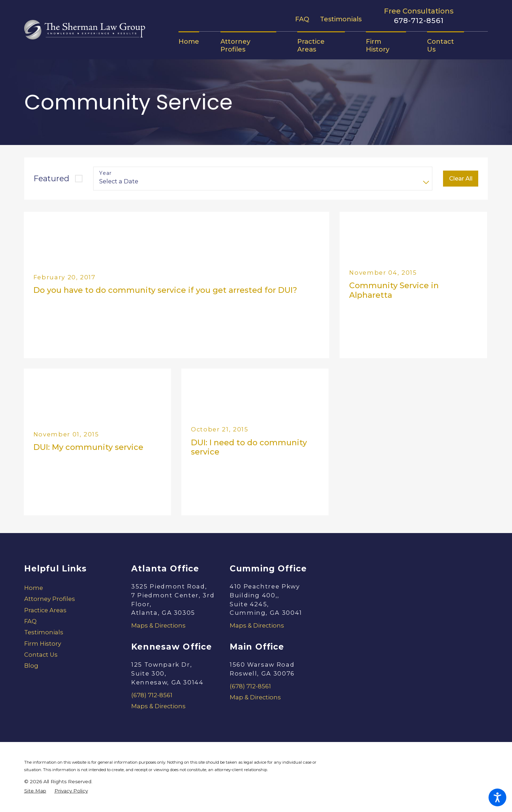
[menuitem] (194, 42)
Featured (52, 179)
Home (34, 588)
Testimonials (341, 19)
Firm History (43, 644)
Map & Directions (255, 697)
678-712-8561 (419, 21)
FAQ (302, 19)
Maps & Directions (158, 625)
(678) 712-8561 (152, 695)
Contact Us (41, 655)
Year (106, 173)
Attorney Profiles (50, 599)
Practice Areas (45, 610)
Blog (31, 666)
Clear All (461, 178)
